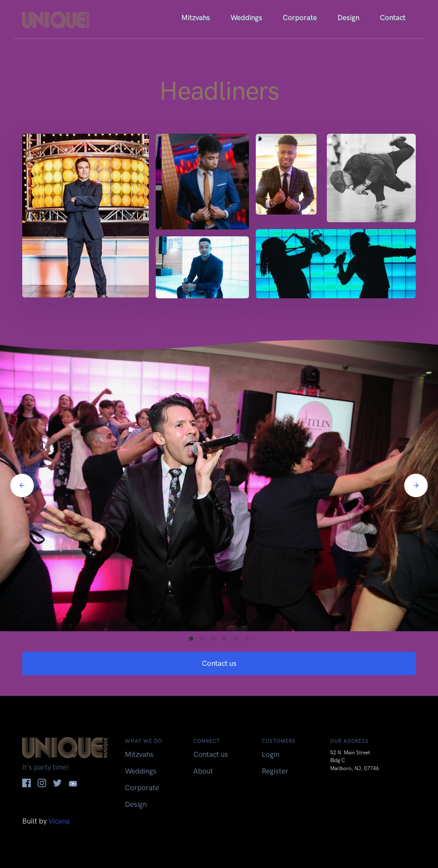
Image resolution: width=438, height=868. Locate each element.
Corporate (300, 18)
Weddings (246, 18)
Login (271, 754)
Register (275, 771)
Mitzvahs (196, 18)
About (203, 771)
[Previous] (22, 485)
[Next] (416, 485)
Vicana (59, 821)
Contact (393, 18)
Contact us (219, 663)
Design (348, 18)
